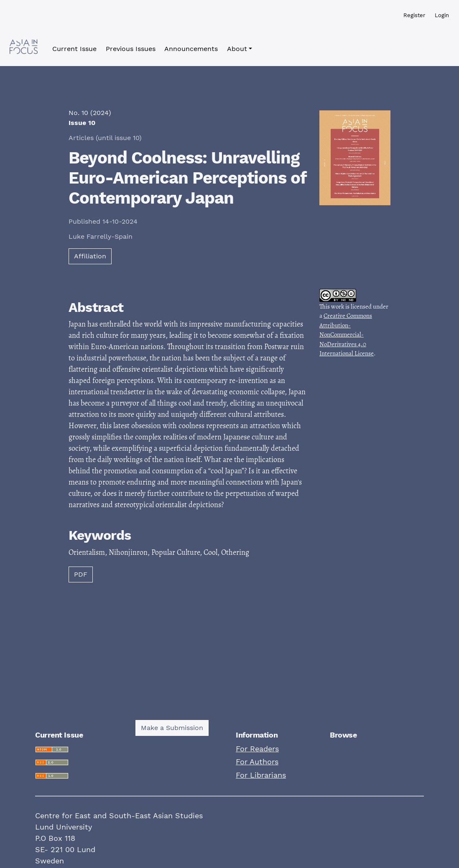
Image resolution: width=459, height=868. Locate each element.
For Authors (257, 762)
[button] (240, 49)
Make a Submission (172, 728)
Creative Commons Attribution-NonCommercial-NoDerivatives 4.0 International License (347, 334)
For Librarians (261, 775)
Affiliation (90, 256)
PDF (81, 574)
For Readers (257, 749)
